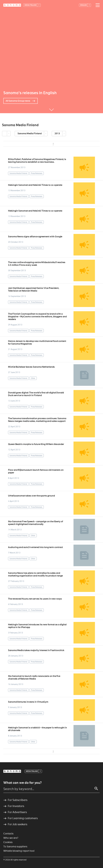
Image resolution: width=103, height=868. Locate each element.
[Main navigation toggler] (97, 5)
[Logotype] (12, 5)
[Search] (96, 789)
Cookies (8, 842)
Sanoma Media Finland (30, 133)
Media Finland (31, 5)
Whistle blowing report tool (19, 851)
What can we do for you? (22, 783)
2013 (57, 133)
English (84, 5)
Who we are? (11, 838)
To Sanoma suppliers (15, 846)
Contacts (8, 834)
